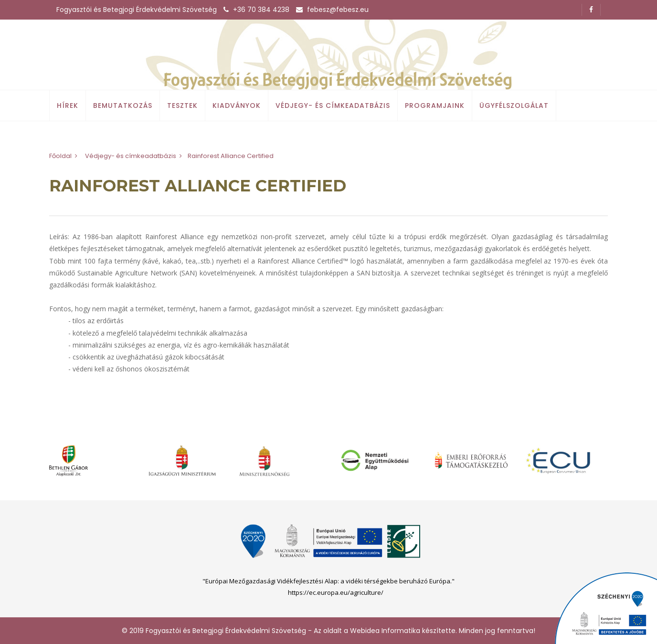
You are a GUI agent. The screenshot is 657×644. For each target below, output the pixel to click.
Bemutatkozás (123, 106)
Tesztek (182, 106)
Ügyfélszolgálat (514, 106)
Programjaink (435, 106)
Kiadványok (237, 106)
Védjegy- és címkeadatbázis (333, 106)
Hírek (68, 106)
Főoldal (60, 156)
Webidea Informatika (385, 631)
